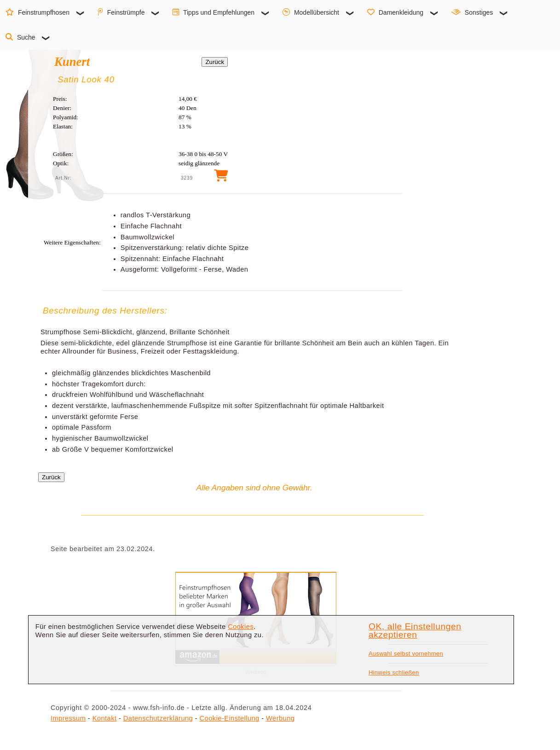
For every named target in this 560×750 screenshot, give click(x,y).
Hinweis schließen (394, 672)
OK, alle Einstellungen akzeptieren (415, 631)
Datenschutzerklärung (158, 718)
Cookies (241, 627)
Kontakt (105, 718)
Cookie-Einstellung (230, 718)
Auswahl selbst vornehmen (406, 654)
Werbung (280, 718)
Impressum (68, 718)
